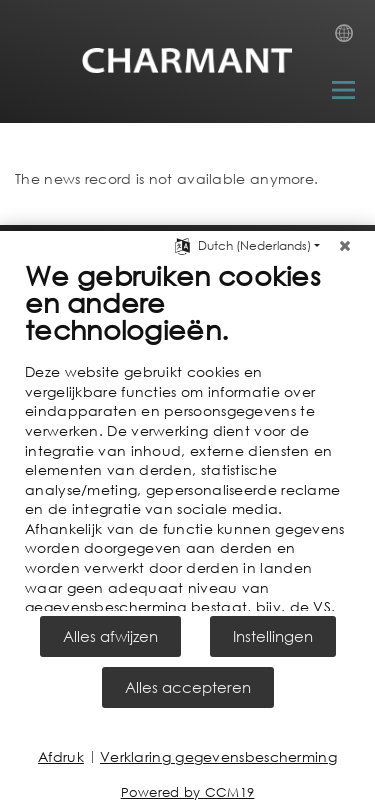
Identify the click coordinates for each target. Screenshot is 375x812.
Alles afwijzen (110, 636)
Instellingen (273, 636)
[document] (187, 433)
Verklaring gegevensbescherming (218, 756)
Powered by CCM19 (188, 792)
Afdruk (61, 756)
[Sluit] (345, 240)
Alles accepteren (188, 687)
